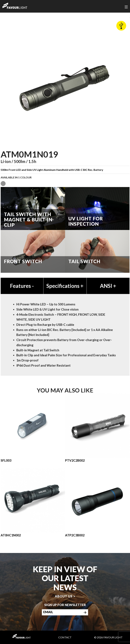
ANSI (108, 286)
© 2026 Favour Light (108, 637)
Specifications (65, 286)
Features (22, 286)
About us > (65, 596)
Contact (65, 637)
